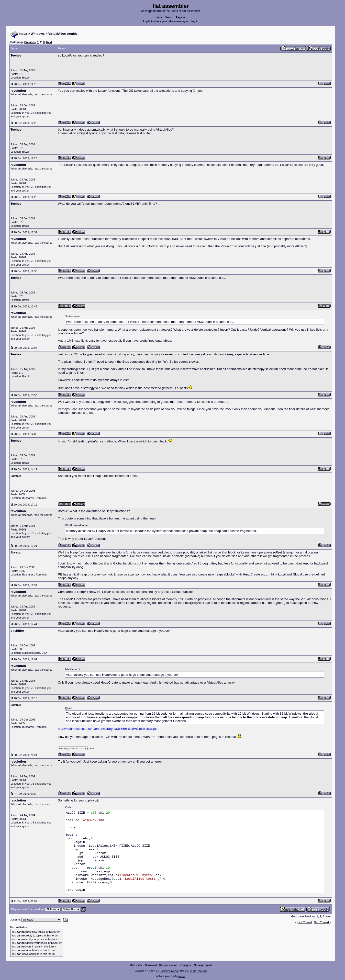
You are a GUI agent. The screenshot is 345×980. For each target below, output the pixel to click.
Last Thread (305, 922)
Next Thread (322, 922)
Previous (30, 42)
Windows (38, 34)
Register (181, 17)
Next (49, 42)
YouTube (202, 971)
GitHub (192, 971)
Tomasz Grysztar (169, 971)
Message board (203, 965)
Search (169, 17)
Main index (136, 965)
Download (151, 965)
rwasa (182, 976)
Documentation (168, 965)
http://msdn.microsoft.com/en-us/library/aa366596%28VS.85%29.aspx (107, 729)
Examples (185, 965)
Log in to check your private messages (166, 21)
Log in (195, 21)
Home (159, 17)
